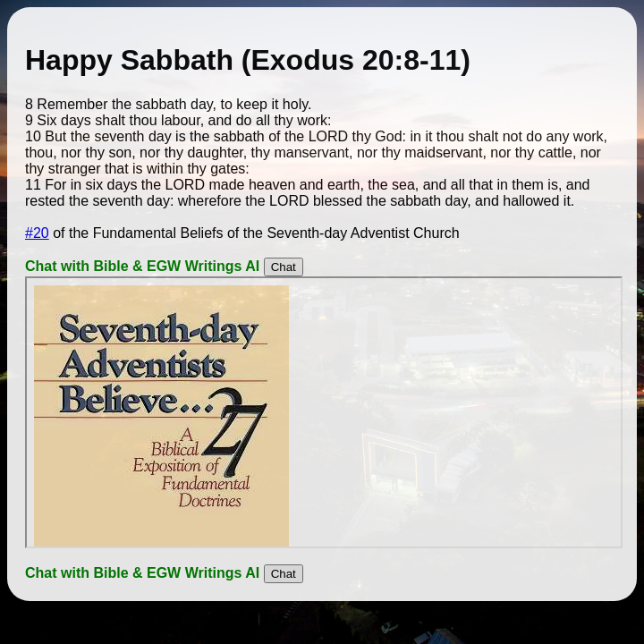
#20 (37, 233)
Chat (284, 267)
